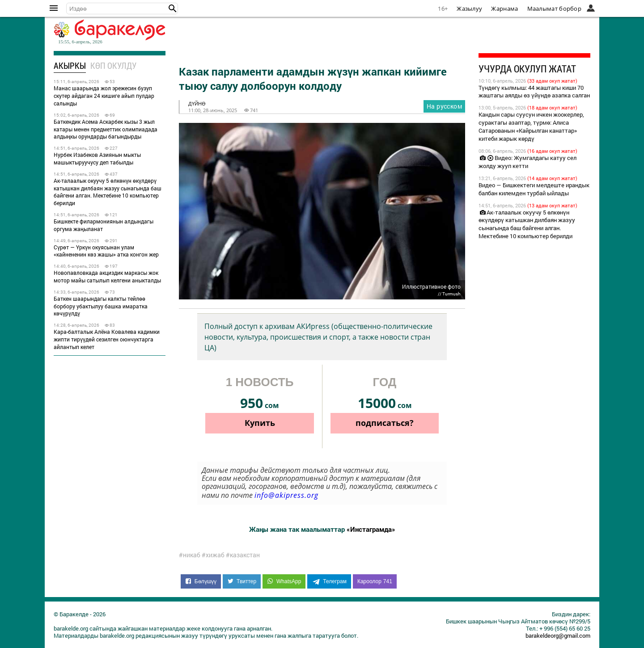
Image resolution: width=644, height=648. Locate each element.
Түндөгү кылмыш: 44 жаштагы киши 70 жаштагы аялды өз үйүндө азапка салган (534, 92)
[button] (173, 8)
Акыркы (70, 65)
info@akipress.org (286, 495)
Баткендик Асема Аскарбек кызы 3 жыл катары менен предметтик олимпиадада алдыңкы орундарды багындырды (106, 129)
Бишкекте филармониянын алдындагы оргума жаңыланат (104, 225)
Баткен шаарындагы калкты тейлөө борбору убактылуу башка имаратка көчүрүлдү (101, 306)
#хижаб (213, 555)
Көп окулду (113, 65)
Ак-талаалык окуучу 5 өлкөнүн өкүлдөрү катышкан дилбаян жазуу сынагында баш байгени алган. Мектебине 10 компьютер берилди (108, 192)
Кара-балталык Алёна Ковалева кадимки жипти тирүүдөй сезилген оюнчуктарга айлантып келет (107, 339)
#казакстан (243, 555)
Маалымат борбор (555, 8)
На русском (444, 106)
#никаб (190, 555)
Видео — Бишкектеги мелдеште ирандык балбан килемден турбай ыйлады (534, 189)
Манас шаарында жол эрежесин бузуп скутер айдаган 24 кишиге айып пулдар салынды (104, 96)
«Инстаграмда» (371, 529)
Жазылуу (469, 8)
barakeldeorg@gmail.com (558, 635)
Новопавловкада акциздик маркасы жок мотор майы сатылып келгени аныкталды (107, 276)
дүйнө (197, 103)
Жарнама (504, 8)
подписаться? (385, 423)
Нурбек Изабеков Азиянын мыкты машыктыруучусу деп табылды (97, 158)
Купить (260, 423)
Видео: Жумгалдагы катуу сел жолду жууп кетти (527, 162)
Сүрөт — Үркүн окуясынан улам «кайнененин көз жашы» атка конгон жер (106, 251)
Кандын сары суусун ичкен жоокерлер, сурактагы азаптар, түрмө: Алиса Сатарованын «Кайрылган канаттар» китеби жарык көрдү (531, 126)
